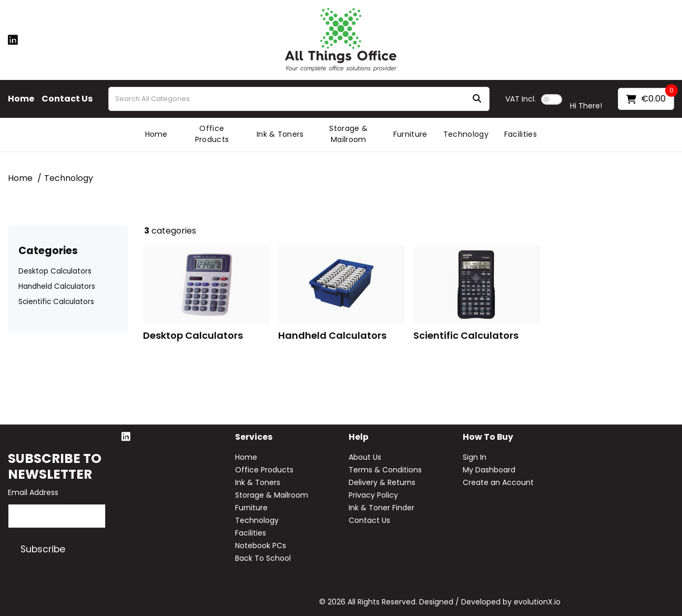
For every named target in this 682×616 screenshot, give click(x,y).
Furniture (410, 134)
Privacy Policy (373, 495)
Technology (466, 134)
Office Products (212, 134)
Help (359, 437)
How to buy (488, 437)
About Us (365, 457)
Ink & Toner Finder (381, 508)
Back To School (263, 558)
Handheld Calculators (57, 286)
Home (21, 99)
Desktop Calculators (55, 271)
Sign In (475, 457)
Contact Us (67, 99)
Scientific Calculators (56, 302)
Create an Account (498, 482)
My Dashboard (489, 470)
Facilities (521, 134)
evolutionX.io (537, 602)
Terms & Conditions (385, 470)
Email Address (33, 492)
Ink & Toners (280, 134)
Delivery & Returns (382, 482)
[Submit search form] (477, 99)
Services (254, 437)
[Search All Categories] (299, 99)
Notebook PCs (261, 546)
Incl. (521, 99)
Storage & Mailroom (348, 134)
